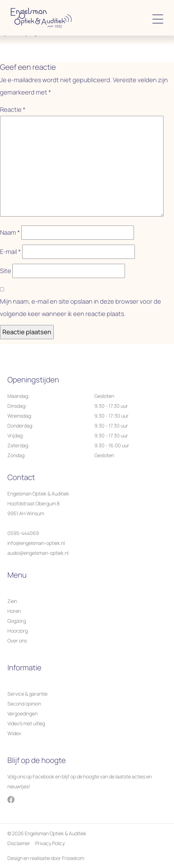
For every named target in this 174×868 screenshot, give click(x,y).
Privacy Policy (50, 843)
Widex (14, 733)
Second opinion (24, 704)
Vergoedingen (23, 714)
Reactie (13, 110)
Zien (12, 601)
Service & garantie (27, 694)
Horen (14, 611)
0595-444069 (23, 533)
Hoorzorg (18, 631)
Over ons (17, 641)
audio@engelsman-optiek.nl (38, 553)
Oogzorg (17, 621)
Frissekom (73, 858)
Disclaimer (19, 843)
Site (6, 271)
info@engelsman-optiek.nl (36, 543)
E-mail (10, 252)
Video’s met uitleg (26, 723)
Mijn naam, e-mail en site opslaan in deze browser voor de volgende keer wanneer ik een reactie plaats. (81, 308)
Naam (10, 232)
